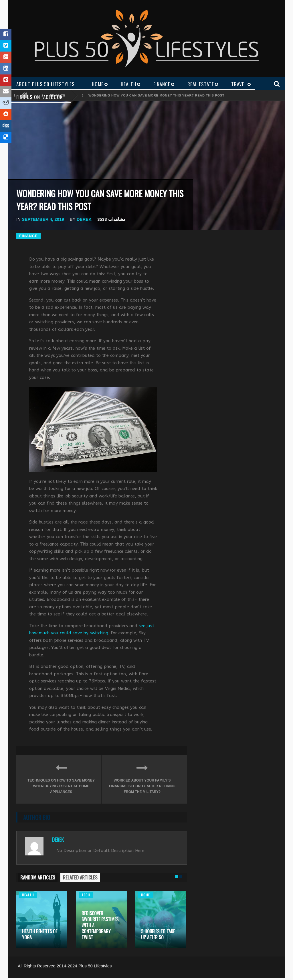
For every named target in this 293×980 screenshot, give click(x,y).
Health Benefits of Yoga (40, 934)
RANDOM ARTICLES (38, 877)
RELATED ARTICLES (80, 877)
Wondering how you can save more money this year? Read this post (156, 95)
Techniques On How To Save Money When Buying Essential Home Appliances (61, 778)
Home (145, 895)
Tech (86, 895)
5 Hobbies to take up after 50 (158, 934)
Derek (84, 219)
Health (28, 895)
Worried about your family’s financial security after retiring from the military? (142, 778)
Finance (28, 236)
